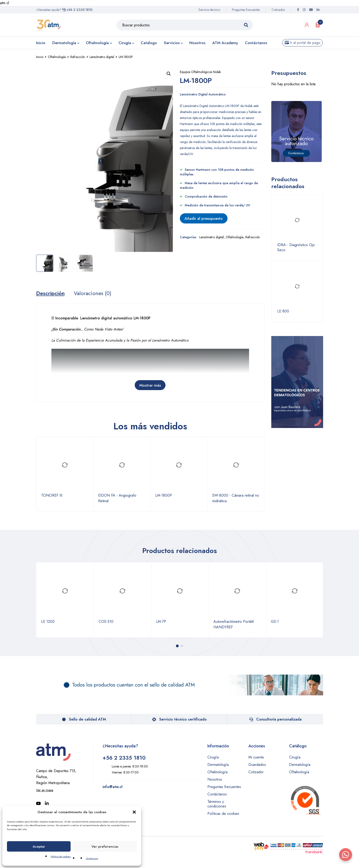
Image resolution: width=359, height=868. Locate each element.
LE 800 (283, 311)
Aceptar (39, 847)
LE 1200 (48, 622)
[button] (134, 812)
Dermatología (218, 765)
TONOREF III (52, 496)
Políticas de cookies (223, 814)
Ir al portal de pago (303, 43)
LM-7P (161, 622)
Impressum (92, 858)
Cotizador (278, 10)
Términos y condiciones (217, 804)
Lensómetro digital (102, 57)
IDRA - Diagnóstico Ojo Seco (296, 248)
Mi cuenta (256, 758)
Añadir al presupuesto (206, 219)
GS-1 (275, 622)
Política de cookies (61, 856)
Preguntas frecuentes (246, 10)
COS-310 (106, 622)
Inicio (40, 57)
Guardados (257, 765)
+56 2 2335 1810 (77, 10)
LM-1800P (164, 496)
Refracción (78, 57)
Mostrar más (150, 386)
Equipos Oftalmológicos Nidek (200, 72)
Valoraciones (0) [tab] (95, 294)
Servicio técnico (209, 10)
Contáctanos (217, 795)
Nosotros (215, 780)
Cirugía (213, 758)
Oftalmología (57, 57)
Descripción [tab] (51, 294)
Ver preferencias (105, 847)
